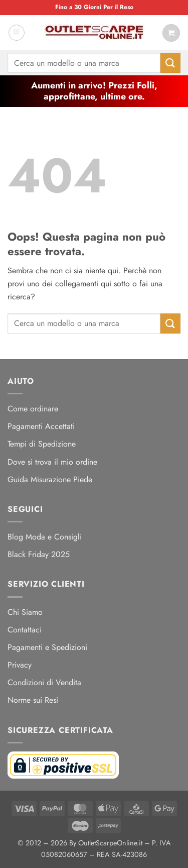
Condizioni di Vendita (44, 682)
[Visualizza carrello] (171, 33)
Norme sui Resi (33, 700)
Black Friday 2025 (39, 554)
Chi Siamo (25, 612)
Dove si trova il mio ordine (52, 462)
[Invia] (170, 63)
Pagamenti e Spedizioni (47, 647)
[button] (17, 33)
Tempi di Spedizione (42, 444)
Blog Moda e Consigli (45, 537)
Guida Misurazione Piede (50, 479)
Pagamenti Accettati (41, 426)
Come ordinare (33, 409)
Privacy (20, 665)
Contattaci (25, 630)
